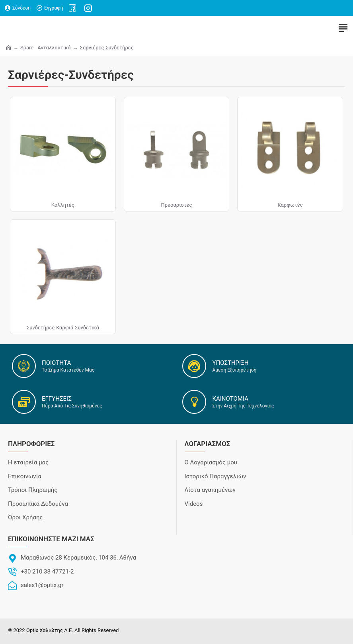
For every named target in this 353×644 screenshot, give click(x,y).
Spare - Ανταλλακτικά (46, 48)
